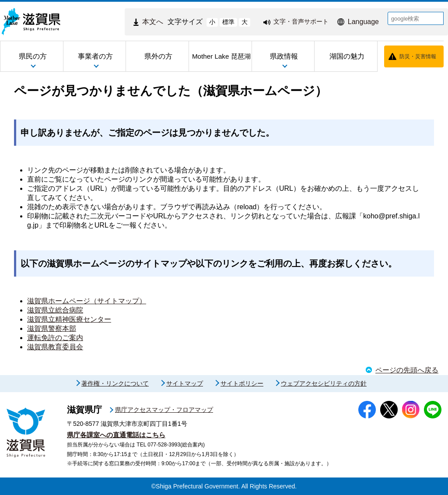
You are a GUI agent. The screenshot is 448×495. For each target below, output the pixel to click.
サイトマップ (185, 383)
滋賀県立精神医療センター (69, 319)
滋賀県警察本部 (52, 328)
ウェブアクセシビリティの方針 (324, 383)
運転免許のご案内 (55, 338)
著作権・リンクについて (115, 383)
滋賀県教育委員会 (55, 347)
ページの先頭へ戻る (407, 370)
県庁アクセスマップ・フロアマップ (164, 410)
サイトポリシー (242, 383)
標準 (228, 22)
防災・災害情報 (418, 56)
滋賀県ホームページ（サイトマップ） (87, 301)
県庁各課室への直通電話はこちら (116, 435)
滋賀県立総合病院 (55, 310)
